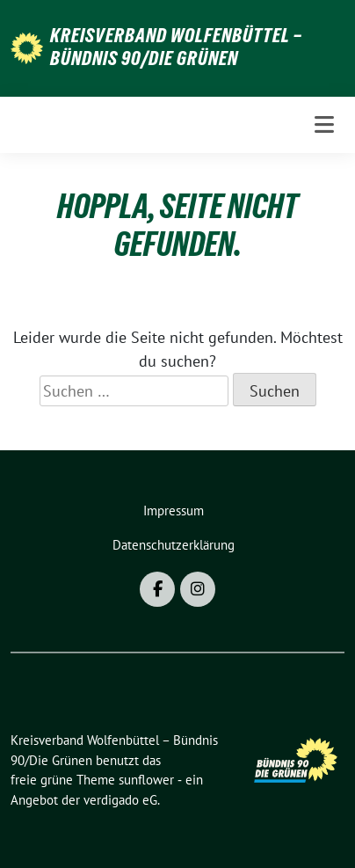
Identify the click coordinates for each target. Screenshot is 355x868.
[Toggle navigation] (324, 124)
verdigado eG (120, 800)
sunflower (146, 780)
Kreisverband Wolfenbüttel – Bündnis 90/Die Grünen (176, 47)
